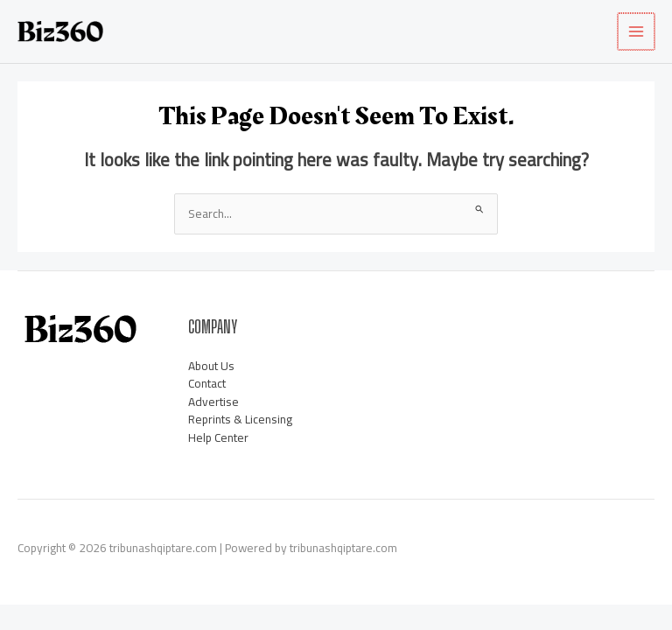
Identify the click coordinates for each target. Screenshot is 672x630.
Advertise (213, 402)
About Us (211, 366)
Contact (207, 384)
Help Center (218, 437)
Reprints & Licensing (240, 420)
